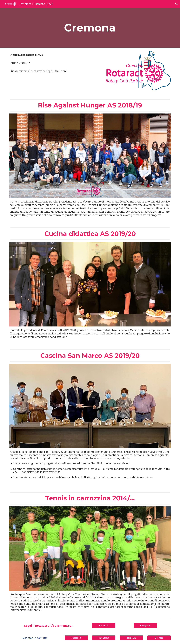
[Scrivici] (159, 638)
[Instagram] (145, 625)
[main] (90, 28)
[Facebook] (104, 625)
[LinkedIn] (131, 638)
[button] (177, 4)
